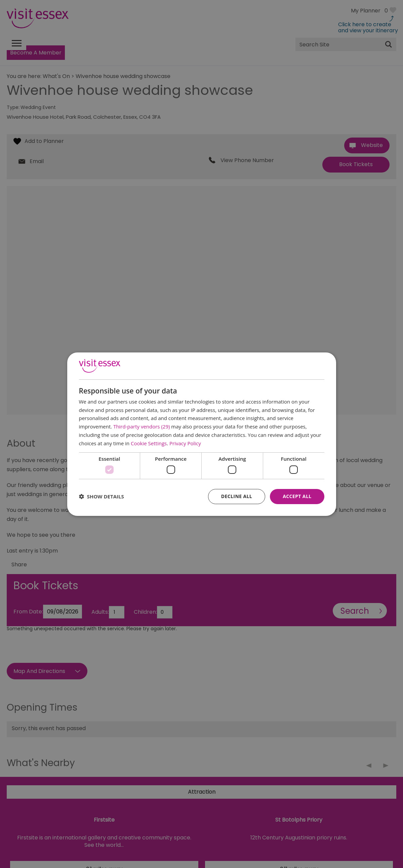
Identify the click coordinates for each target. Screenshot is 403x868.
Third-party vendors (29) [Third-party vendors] (142, 426)
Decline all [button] (237, 496)
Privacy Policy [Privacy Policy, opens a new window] (185, 443)
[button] (102, 496)
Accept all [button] (297, 496)
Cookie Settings (149, 443)
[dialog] (202, 434)
